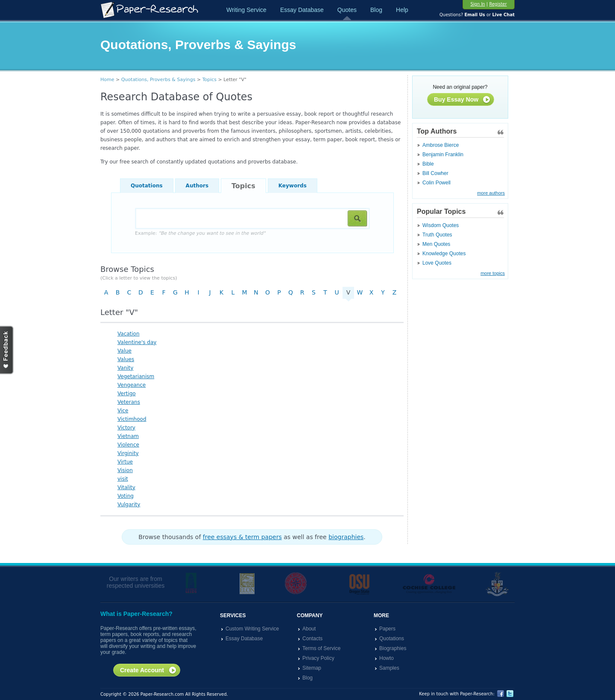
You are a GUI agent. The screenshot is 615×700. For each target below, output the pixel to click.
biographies (346, 537)
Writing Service (246, 10)
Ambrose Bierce (441, 145)
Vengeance (132, 385)
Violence (128, 445)
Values (126, 359)
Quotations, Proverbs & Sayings (158, 80)
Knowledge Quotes (444, 254)
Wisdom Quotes (441, 225)
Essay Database (302, 10)
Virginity (128, 453)
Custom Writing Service (252, 629)
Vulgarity (129, 505)
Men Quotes (436, 244)
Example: (200, 233)
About (309, 629)
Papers (387, 629)
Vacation (129, 334)
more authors (491, 193)
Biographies (393, 648)
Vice (123, 411)
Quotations (147, 186)
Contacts (312, 639)
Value (124, 351)
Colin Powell (436, 183)
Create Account (148, 671)
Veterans (129, 402)
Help (402, 10)
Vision (125, 470)
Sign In (477, 4)
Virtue (125, 462)
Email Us (474, 15)
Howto (387, 658)
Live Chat (503, 15)
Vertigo (127, 394)
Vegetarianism (136, 376)
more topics (493, 273)
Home (107, 80)
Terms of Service (321, 648)
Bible (428, 164)
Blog (376, 10)
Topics (209, 80)
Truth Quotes (437, 235)
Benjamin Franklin (443, 155)
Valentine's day (137, 342)
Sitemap (312, 668)
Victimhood (132, 419)
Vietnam (128, 436)
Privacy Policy (318, 658)
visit (123, 479)
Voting (126, 496)
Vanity (125, 368)
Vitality (126, 487)
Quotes (347, 10)
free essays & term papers (242, 537)
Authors (197, 186)
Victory (126, 428)
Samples (389, 668)
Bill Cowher (435, 173)
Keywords (293, 186)
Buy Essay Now (462, 100)
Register (498, 4)
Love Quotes (437, 263)
